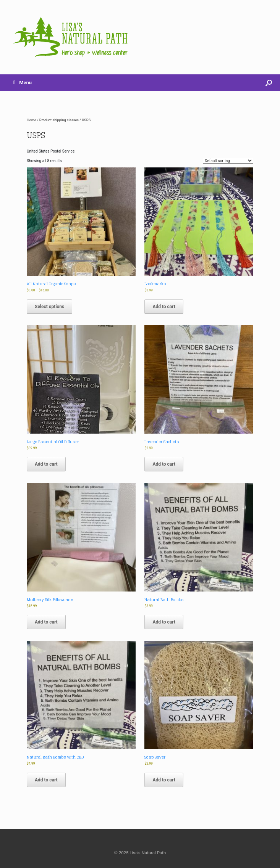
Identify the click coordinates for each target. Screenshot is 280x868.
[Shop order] (228, 161)
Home (32, 120)
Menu (23, 83)
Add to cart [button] (164, 307)
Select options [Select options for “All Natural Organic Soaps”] (49, 307)
